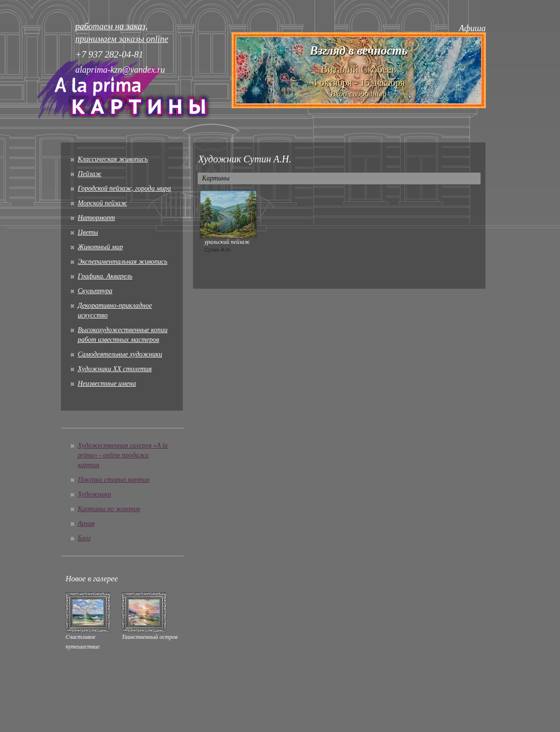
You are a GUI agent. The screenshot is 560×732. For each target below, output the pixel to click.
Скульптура (95, 291)
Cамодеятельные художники (120, 354)
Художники (95, 494)
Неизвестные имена (107, 384)
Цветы (88, 232)
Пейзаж (90, 174)
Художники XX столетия (115, 369)
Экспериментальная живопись (123, 262)
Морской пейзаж (103, 203)
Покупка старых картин (114, 480)
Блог (85, 538)
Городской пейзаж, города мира (125, 188)
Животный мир (101, 247)
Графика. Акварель (105, 276)
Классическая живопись (113, 159)
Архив (87, 524)
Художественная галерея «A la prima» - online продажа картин (123, 455)
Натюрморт (97, 218)
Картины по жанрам (109, 509)
